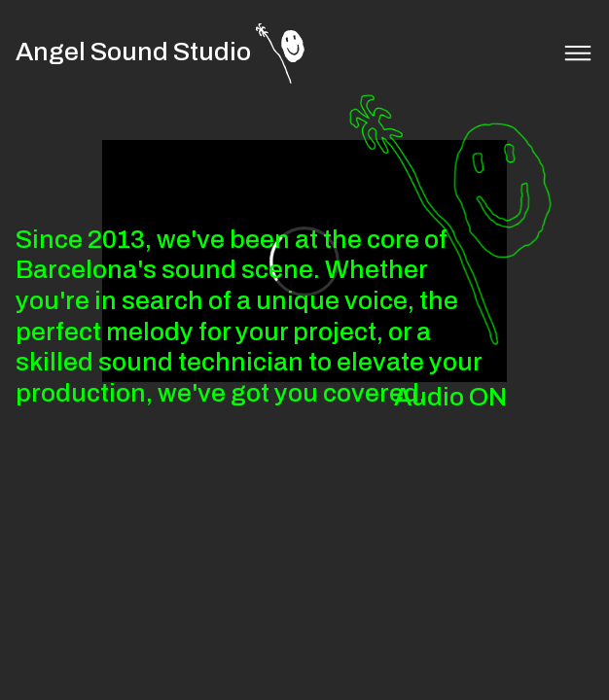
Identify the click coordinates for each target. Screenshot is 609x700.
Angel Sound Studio (133, 52)
